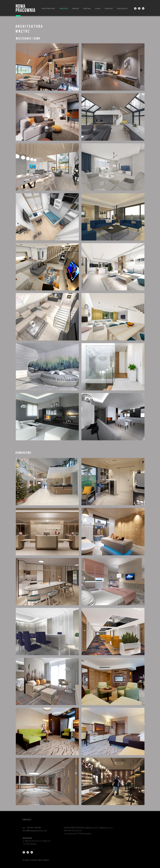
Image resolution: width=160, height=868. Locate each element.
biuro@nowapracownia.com (35, 831)
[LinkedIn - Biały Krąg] (143, 8)
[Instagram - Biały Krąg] (139, 8)
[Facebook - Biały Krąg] (135, 8)
